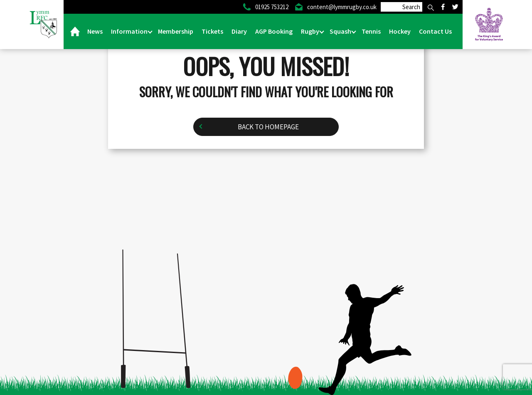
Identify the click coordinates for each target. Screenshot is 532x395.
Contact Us (435, 31)
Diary (239, 31)
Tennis (371, 31)
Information (130, 31)
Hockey (400, 31)
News (95, 31)
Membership (176, 31)
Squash (341, 31)
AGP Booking (274, 31)
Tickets (212, 31)
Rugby (311, 31)
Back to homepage (268, 127)
